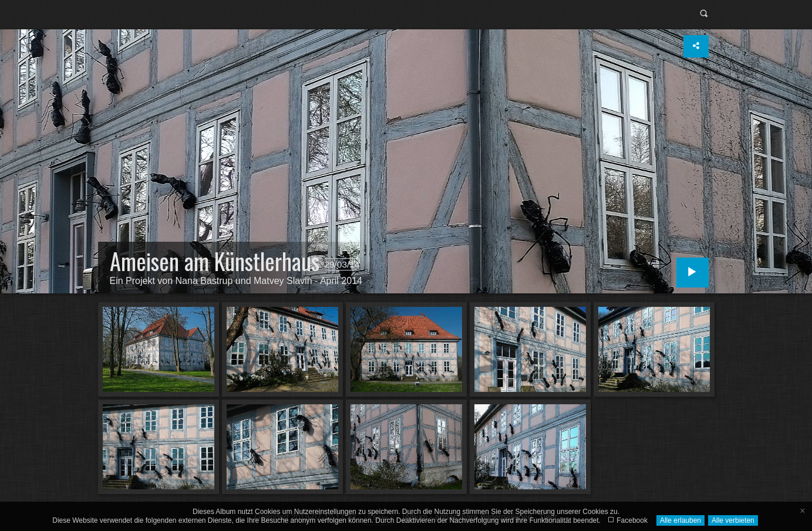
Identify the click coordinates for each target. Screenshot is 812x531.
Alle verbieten (733, 520)
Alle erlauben (680, 520)
